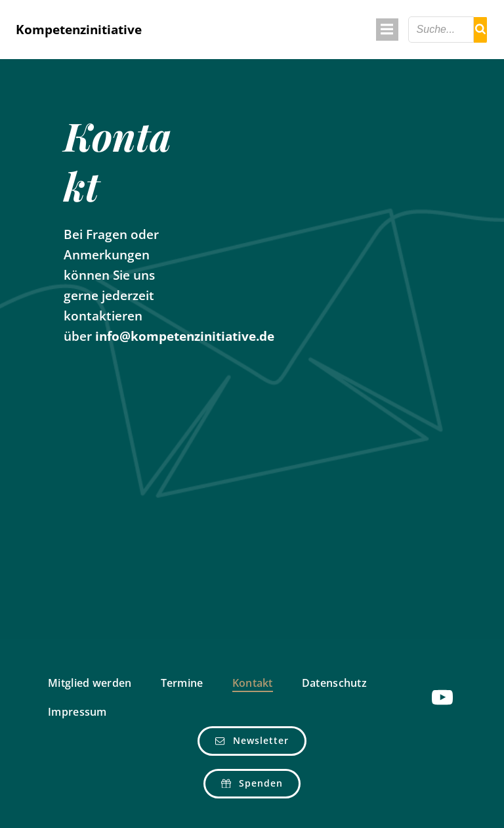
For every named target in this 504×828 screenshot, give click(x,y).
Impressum (77, 712)
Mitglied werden (90, 683)
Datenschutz (334, 683)
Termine (182, 683)
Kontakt (253, 683)
